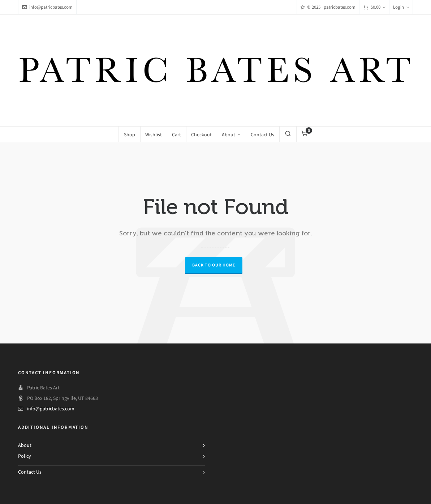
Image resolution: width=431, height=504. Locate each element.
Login (401, 7)
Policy (25, 456)
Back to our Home (214, 265)
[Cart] (374, 7)
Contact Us (30, 472)
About (25, 445)
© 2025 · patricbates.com (328, 7)
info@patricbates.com (47, 7)
